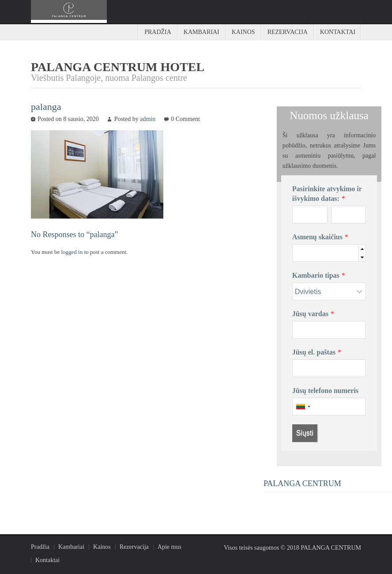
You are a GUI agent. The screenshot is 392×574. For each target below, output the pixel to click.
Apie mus (170, 547)
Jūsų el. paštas (314, 352)
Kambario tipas (316, 275)
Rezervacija (288, 32)
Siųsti (305, 433)
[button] (362, 249)
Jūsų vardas (310, 314)
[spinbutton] (342, 253)
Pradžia (158, 32)
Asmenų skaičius (317, 237)
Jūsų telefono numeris (325, 391)
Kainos (243, 32)
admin (148, 119)
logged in (72, 252)
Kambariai (202, 32)
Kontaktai (338, 32)
